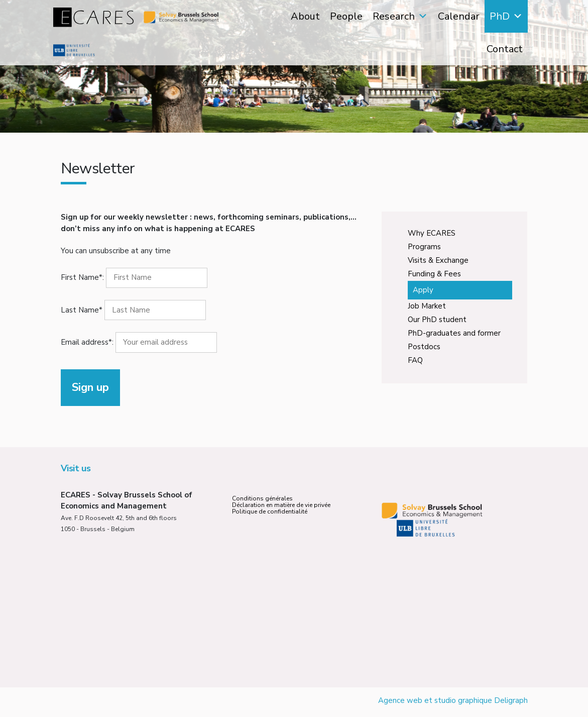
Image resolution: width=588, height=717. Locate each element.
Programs (424, 247)
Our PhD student (437, 320)
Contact (505, 49)
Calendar (459, 16)
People (346, 16)
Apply (423, 290)
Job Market (427, 306)
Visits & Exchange (438, 260)
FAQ (415, 360)
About (305, 16)
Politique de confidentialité (270, 511)
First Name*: (82, 277)
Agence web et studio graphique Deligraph (453, 700)
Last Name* (82, 310)
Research (394, 16)
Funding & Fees (434, 274)
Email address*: (139, 342)
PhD (500, 16)
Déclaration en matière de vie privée (281, 505)
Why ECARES (432, 233)
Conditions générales (262, 498)
